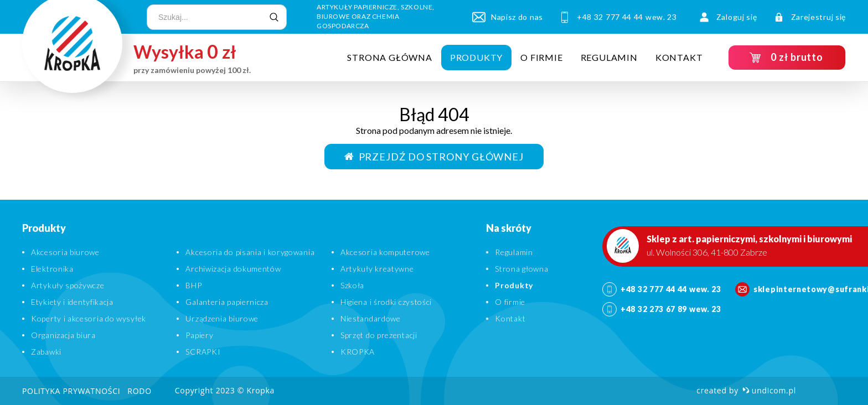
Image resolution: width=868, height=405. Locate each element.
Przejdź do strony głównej (434, 157)
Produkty (476, 57)
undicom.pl (769, 390)
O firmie (541, 57)
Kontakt (679, 57)
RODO (139, 391)
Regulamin (609, 57)
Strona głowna (521, 269)
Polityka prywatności (71, 391)
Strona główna (389, 57)
